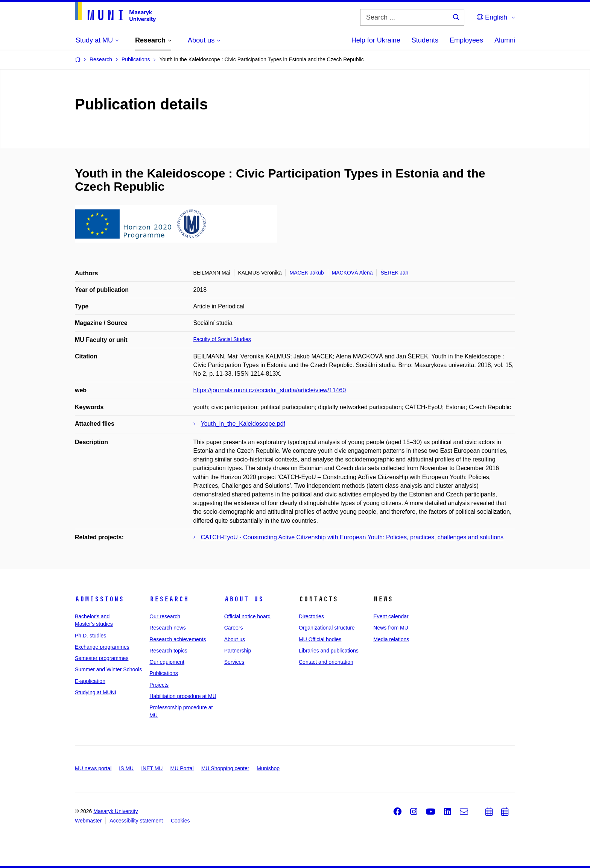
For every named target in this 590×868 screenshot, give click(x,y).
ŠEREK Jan (394, 273)
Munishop (268, 768)
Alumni (505, 40)
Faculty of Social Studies (222, 339)
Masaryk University (116, 811)
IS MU (126, 768)
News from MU (391, 628)
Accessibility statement (136, 821)
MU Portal (182, 768)
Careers (234, 628)
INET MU (152, 768)
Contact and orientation (326, 662)
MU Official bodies (320, 639)
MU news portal (93, 768)
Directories (311, 616)
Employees (466, 40)
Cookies (180, 821)
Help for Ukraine (376, 40)
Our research (165, 616)
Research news (168, 628)
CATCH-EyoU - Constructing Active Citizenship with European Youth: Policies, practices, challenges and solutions (352, 537)
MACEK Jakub (306, 273)
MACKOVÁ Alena (352, 273)
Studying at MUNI (96, 692)
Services (234, 662)
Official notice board (247, 616)
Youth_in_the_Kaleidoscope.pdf (243, 424)
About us (244, 599)
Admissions (99, 599)
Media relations (391, 639)
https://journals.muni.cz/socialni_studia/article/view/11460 (270, 390)
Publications (164, 673)
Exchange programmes (102, 647)
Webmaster (88, 821)
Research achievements (178, 639)
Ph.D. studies (90, 636)
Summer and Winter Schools (108, 669)
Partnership (238, 651)
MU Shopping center (225, 768)
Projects (159, 685)
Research (169, 599)
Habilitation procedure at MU (183, 696)
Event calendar (391, 616)
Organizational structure (327, 628)
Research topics (168, 651)
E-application (90, 681)
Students (425, 40)
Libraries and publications (329, 651)
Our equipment (167, 662)
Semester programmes (102, 658)
